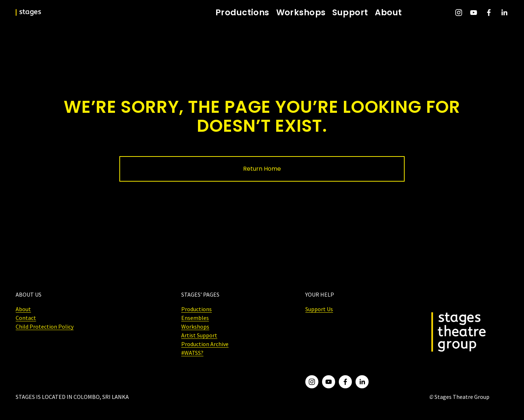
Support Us (319, 309)
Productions (242, 13)
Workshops (301, 13)
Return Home (262, 169)
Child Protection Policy (45, 326)
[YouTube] (474, 13)
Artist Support (199, 335)
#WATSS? (192, 353)
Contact (26, 318)
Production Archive (205, 344)
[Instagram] (459, 13)
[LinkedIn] (504, 13)
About (388, 13)
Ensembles (195, 318)
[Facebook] (489, 13)
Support (350, 13)
